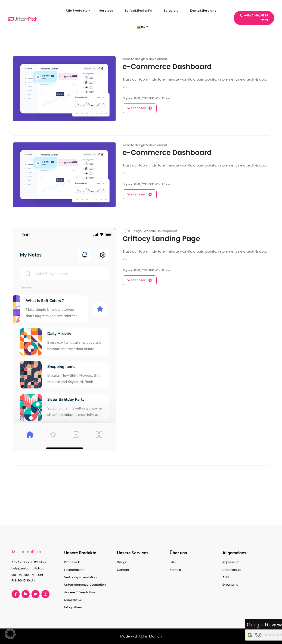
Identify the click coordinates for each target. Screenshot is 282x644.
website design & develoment (145, 59)
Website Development (160, 231)
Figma (127, 98)
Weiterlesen (140, 108)
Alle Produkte (77, 11)
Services (106, 11)
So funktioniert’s (138, 11)
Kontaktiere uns (203, 11)
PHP (151, 98)
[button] (10, 634)
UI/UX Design (132, 231)
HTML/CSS (140, 98)
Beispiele (171, 11)
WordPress (163, 98)
